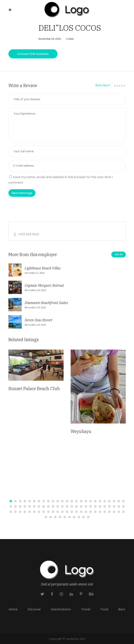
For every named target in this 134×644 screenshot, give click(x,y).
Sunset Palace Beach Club (34, 388)
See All (119, 254)
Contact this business (33, 54)
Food (104, 609)
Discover (34, 609)
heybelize (72, 639)
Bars (122, 609)
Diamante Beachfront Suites (46, 303)
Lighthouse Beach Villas (43, 268)
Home (13, 609)
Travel (86, 609)
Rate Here (103, 85)
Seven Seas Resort (38, 320)
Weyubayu (81, 431)
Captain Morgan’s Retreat (44, 285)
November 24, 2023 (50, 39)
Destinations (61, 609)
